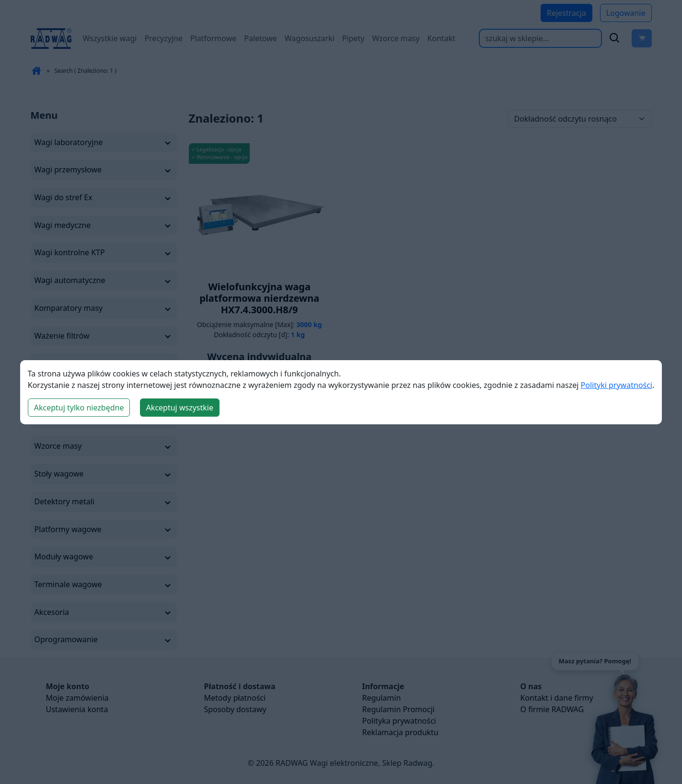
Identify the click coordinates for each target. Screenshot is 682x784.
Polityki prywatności (617, 385)
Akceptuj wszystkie (180, 408)
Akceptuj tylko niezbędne (79, 408)
